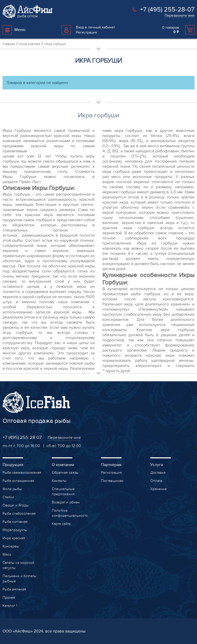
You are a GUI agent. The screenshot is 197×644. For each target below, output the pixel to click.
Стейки (8, 497)
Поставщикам (112, 481)
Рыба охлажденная (18, 481)
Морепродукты (15, 530)
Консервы (11, 546)
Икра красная (14, 538)
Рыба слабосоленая (19, 514)
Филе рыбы (12, 489)
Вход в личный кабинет (96, 27)
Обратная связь (65, 473)
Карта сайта (61, 524)
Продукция (13, 465)
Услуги (157, 465)
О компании (63, 465)
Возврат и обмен (66, 502)
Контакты (59, 481)
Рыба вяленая (14, 589)
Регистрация (86, 32)
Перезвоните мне (180, 15)
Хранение (159, 489)
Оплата (156, 481)
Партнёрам (111, 465)
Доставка (158, 473)
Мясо (7, 555)
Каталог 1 (10, 606)
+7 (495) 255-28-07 (167, 9)
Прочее (9, 598)
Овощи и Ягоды (16, 505)
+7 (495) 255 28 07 (22, 437)
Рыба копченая (15, 522)
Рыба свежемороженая (22, 473)
